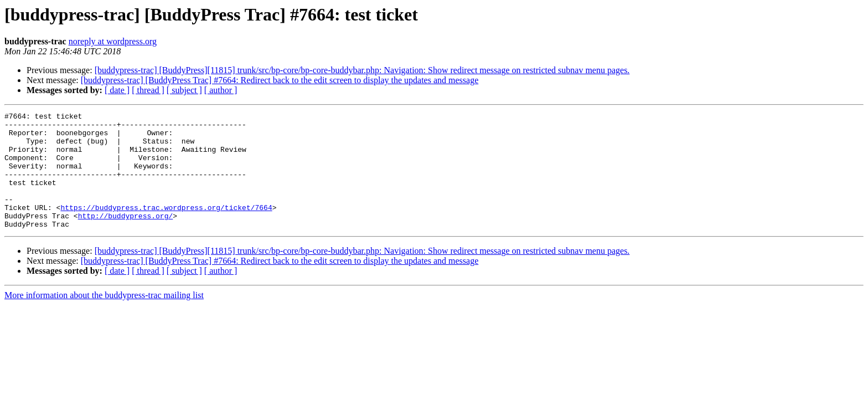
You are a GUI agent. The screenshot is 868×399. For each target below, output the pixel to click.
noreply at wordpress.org (113, 41)
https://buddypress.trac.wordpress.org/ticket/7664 (166, 227)
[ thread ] (148, 90)
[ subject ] (184, 90)
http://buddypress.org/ (126, 237)
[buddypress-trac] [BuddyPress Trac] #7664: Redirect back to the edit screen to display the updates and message (280, 80)
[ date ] (117, 90)
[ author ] (221, 90)
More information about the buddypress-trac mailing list (104, 318)
